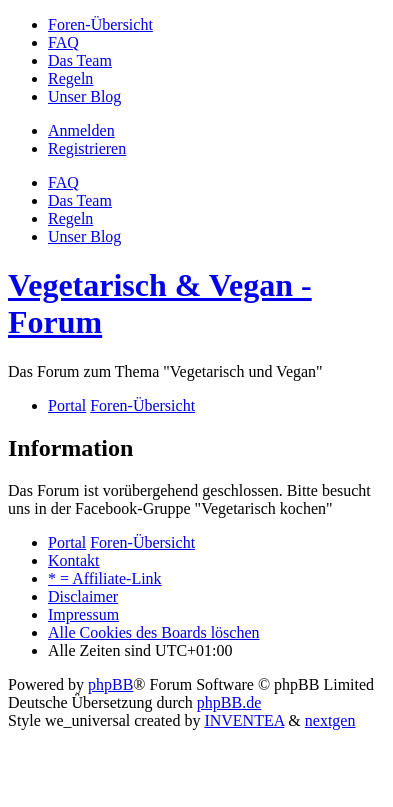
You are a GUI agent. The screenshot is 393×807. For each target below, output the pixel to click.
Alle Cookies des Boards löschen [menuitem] (154, 632)
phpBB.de (229, 702)
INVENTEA (244, 720)
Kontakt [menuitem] (74, 560)
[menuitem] (100, 24)
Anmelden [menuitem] (81, 130)
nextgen (330, 720)
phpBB (110, 684)
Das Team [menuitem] (80, 200)
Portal (67, 405)
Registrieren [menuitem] (87, 148)
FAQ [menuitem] (63, 182)
